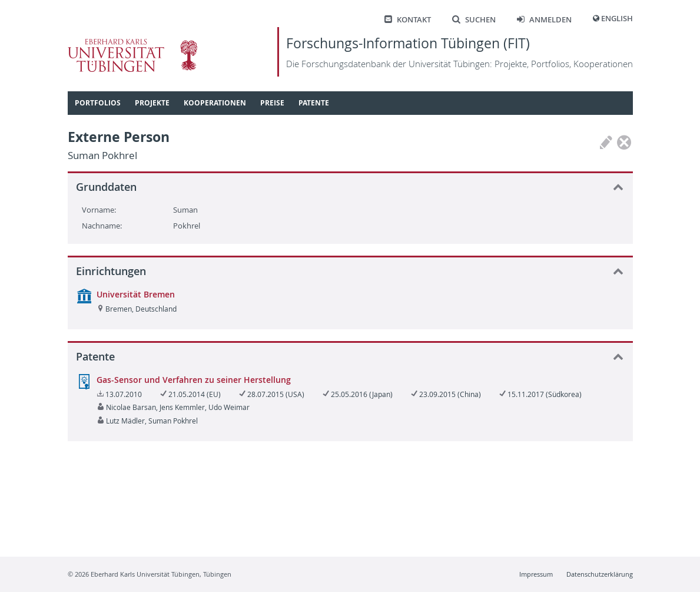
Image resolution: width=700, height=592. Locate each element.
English (617, 19)
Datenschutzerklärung (600, 574)
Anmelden (544, 20)
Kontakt (408, 20)
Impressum (536, 574)
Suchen (474, 20)
